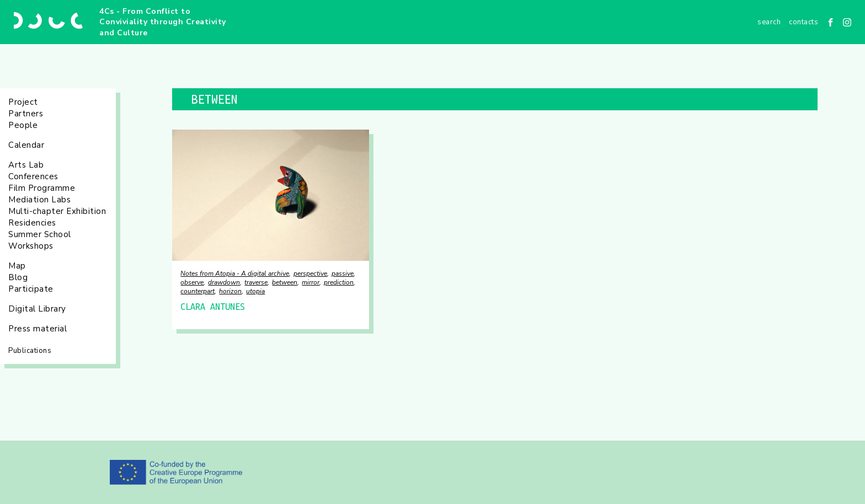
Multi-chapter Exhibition (57, 211)
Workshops (31, 246)
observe (192, 282)
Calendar (26, 145)
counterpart (197, 291)
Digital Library (37, 309)
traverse (256, 282)
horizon (230, 291)
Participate (31, 289)
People (23, 125)
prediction (339, 282)
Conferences (33, 176)
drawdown (224, 282)
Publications (30, 351)
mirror (311, 282)
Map (17, 266)
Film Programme (42, 188)
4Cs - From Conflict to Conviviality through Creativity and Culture (163, 22)
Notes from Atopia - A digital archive (235, 274)
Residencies (32, 223)
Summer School (40, 234)
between (285, 282)
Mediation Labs (39, 200)
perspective (310, 274)
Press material (38, 329)
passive (343, 274)
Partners (26, 114)
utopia (255, 291)
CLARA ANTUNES (213, 307)
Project (23, 102)
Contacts (803, 22)
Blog (18, 277)
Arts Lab (26, 165)
